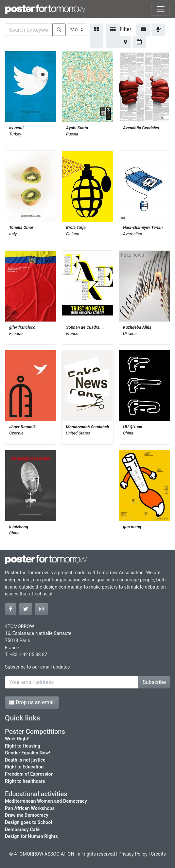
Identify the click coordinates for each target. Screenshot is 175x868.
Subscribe (154, 682)
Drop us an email (32, 702)
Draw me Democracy (27, 815)
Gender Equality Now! (27, 753)
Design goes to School (28, 822)
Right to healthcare (25, 781)
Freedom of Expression (29, 774)
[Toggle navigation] (161, 9)
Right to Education (24, 767)
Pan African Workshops (30, 808)
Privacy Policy (133, 854)
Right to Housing (23, 746)
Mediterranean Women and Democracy (46, 801)
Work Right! (17, 739)
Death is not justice (25, 760)
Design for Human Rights (31, 836)
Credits (158, 854)
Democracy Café (22, 830)
